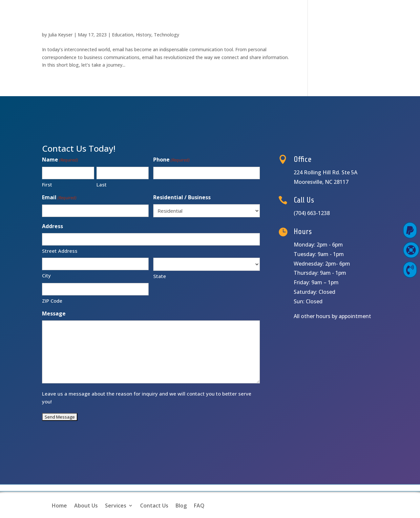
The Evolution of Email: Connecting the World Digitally (151, 23)
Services (116, 506)
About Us (86, 506)
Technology (167, 35)
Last (102, 184)
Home (59, 506)
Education (123, 35)
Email (59, 198)
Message (54, 313)
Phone (171, 160)
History (144, 35)
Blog (181, 506)
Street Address (60, 251)
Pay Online (383, 230)
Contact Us (154, 506)
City (46, 275)
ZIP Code (52, 301)
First (47, 184)
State (160, 276)
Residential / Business (182, 197)
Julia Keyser (60, 35)
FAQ (199, 506)
